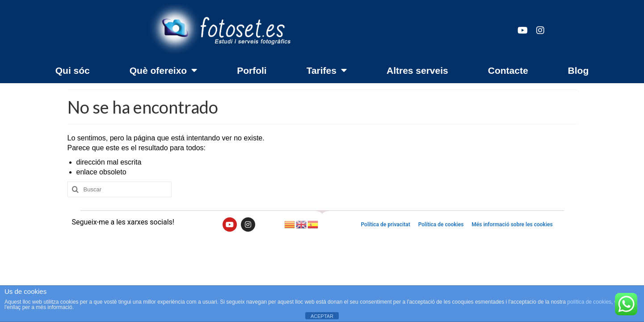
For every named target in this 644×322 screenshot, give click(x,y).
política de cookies (589, 302)
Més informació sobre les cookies (512, 225)
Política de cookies (441, 225)
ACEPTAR (322, 316)
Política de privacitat (385, 225)
